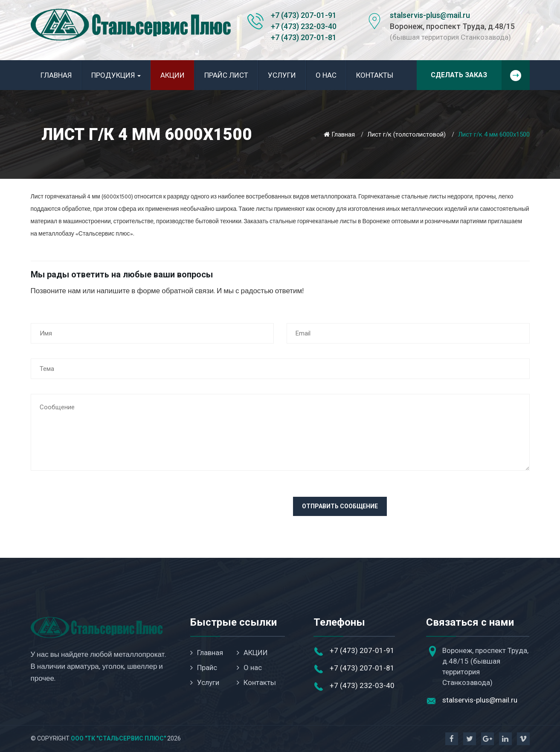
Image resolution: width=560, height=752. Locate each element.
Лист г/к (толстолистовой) (406, 134)
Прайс (204, 667)
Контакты (375, 75)
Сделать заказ (480, 75)
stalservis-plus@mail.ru (430, 15)
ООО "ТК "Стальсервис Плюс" (118, 738)
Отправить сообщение (340, 506)
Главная (56, 75)
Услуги (282, 75)
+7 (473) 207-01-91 (304, 15)
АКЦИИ (173, 75)
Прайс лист (226, 75)
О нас (326, 75)
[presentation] (96, 513)
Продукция (116, 75)
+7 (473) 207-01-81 (304, 37)
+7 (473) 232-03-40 (304, 26)
